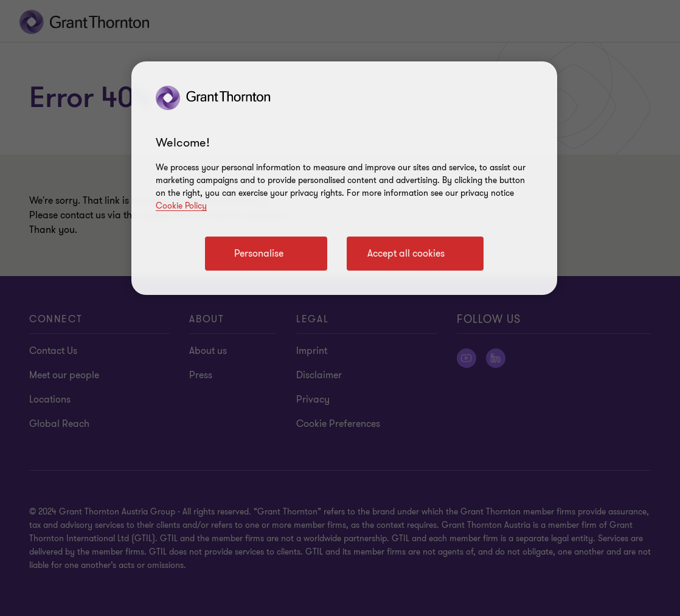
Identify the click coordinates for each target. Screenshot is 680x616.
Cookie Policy (181, 206)
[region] (344, 178)
